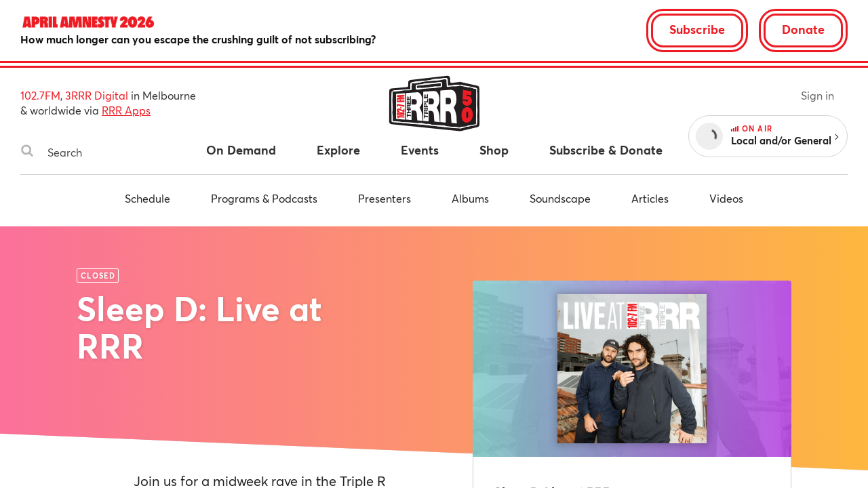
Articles (650, 198)
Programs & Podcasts (264, 198)
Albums (470, 198)
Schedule (147, 198)
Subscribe (697, 29)
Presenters (384, 198)
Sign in (817, 95)
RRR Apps (126, 110)
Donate (803, 29)
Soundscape (560, 198)
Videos (726, 198)
